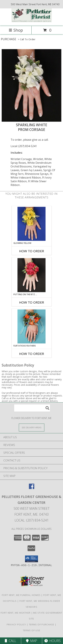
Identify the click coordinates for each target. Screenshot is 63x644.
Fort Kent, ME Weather (16, 613)
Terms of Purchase (42, 624)
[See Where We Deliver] (32, 427)
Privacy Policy (16, 624)
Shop (16, 30)
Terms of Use (32, 630)
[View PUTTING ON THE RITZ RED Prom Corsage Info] (32, 275)
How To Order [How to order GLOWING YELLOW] (32, 251)
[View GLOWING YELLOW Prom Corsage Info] (32, 224)
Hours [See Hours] (52, 641)
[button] (32, 559)
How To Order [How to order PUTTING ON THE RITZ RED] (32, 302)
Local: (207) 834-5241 (24, 146)
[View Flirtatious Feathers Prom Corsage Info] (32, 326)
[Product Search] (32, 408)
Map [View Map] (32, 641)
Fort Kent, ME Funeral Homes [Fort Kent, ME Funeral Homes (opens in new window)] (21, 595)
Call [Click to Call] (10, 641)
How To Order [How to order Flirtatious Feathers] (32, 354)
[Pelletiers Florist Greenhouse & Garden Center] (32, 21)
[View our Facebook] (32, 488)
